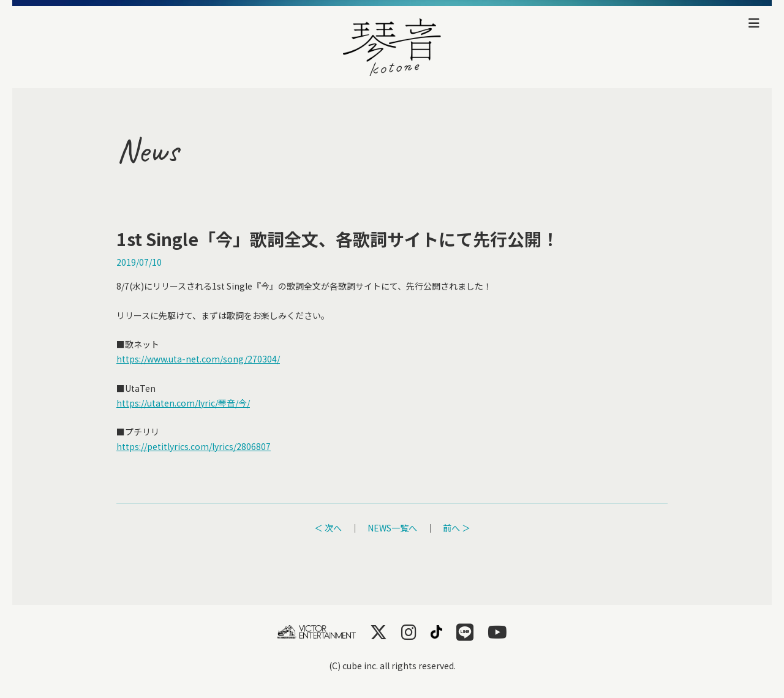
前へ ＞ (457, 528)
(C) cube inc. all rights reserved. (392, 666)
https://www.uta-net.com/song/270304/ (198, 359)
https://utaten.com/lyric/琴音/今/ (183, 403)
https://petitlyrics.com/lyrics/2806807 (194, 446)
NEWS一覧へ (392, 528)
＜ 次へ (328, 528)
